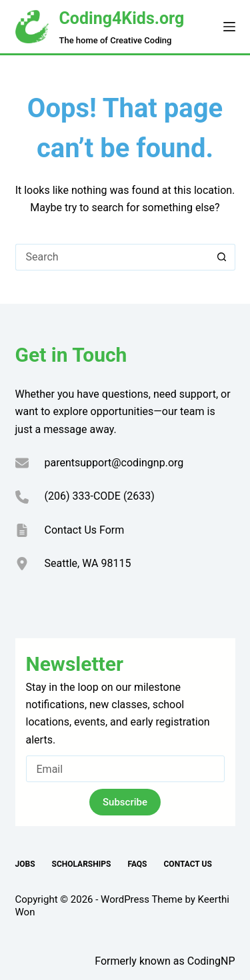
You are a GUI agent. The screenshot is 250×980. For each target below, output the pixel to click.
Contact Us (188, 864)
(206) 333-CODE (83, 496)
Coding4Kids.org (122, 18)
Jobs (25, 864)
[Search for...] (112, 257)
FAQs (137, 864)
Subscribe (125, 802)
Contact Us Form (85, 530)
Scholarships (82, 864)
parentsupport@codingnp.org (114, 463)
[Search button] (222, 257)
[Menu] (229, 27)
